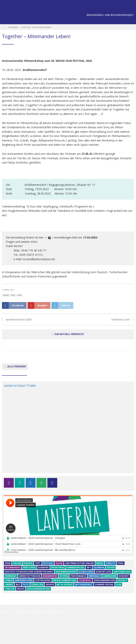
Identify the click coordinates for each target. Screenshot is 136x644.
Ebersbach (95, 576)
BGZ (13, 295)
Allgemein (13, 27)
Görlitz (111, 563)
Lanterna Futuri (10, 13)
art (89, 567)
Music (100, 563)
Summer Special (104, 585)
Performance (78, 576)
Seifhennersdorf (66, 572)
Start (6, 612)
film (19, 295)
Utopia (64, 576)
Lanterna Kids (122, 572)
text (38, 563)
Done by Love (103, 572)
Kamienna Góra (24, 580)
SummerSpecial (75, 567)
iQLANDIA (99, 567)
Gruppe (50, 585)
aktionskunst (84, 585)
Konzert (124, 576)
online (17, 563)
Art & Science (65, 585)
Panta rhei (29, 567)
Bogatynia (58, 567)
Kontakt (19, 612)
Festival (48, 563)
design (111, 567)
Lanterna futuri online (79, 563)
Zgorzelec (85, 580)
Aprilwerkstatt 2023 (19, 319)
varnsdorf (110, 576)
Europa (28, 563)
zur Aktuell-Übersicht (69, 334)
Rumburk (43, 567)
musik (21, 589)
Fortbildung (43, 580)
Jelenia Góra (86, 572)
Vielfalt (122, 580)
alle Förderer (15, 366)
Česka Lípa (37, 585)
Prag (121, 563)
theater (10, 589)
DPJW (8, 563)
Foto (26, 585)
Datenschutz (54, 612)
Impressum (35, 612)
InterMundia (13, 567)
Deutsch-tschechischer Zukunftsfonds (29, 572)
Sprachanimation (104, 580)
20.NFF (6, 295)
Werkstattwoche (30, 576)
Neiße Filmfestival (65, 580)
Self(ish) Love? (121, 319)
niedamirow (50, 576)
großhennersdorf (38, 589)
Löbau (8, 580)
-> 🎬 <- (49, 237)
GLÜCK (59, 563)
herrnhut (11, 576)
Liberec (9, 585)
